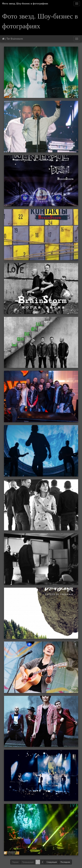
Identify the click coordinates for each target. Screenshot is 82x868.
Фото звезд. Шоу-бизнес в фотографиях (25, 3)
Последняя (65, 862)
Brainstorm (17, 39)
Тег (8, 39)
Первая (15, 862)
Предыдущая (28, 862)
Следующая (52, 862)
